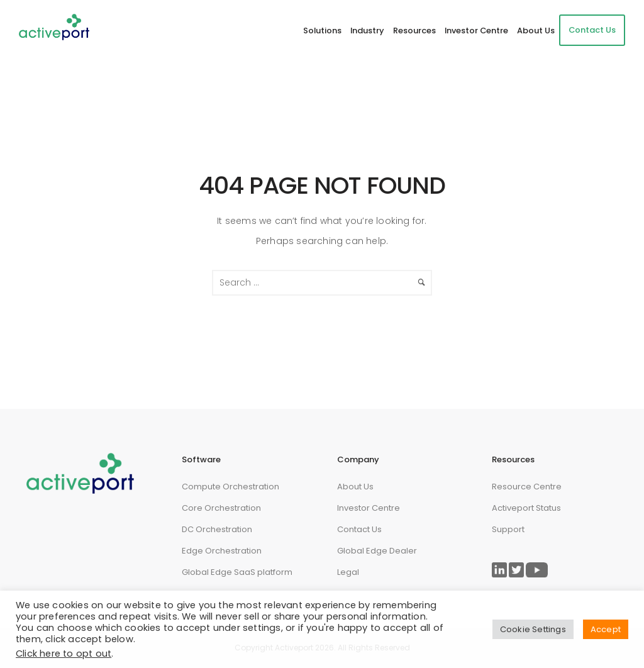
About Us (536, 31)
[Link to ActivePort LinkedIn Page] (499, 570)
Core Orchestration (221, 508)
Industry (367, 31)
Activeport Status (526, 508)
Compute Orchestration (230, 487)
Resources (414, 31)
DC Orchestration (217, 529)
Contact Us (592, 30)
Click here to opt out (64, 654)
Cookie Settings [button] (533, 629)
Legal (348, 572)
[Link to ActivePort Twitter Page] (516, 570)
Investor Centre (476, 31)
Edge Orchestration (222, 551)
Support (508, 529)
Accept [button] (606, 629)
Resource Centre (527, 487)
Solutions (322, 31)
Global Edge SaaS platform (237, 572)
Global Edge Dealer (377, 551)
